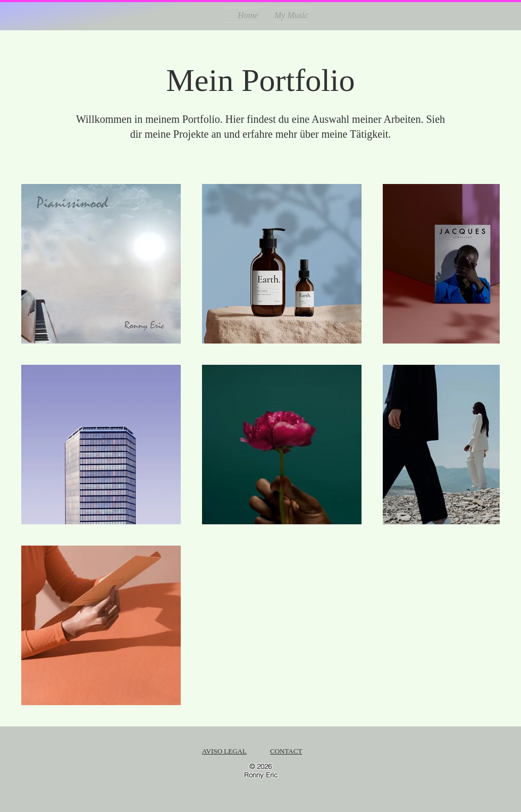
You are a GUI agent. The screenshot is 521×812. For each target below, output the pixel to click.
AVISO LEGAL (224, 751)
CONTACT (286, 751)
